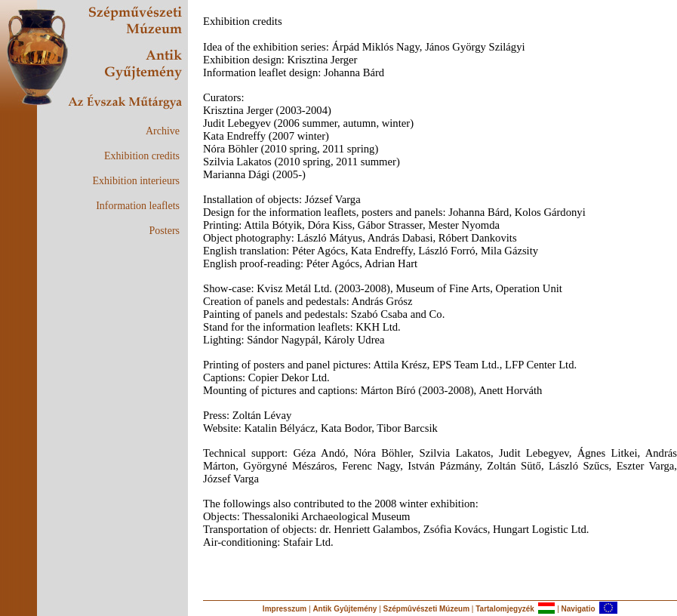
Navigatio (579, 609)
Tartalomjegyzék (505, 609)
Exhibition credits (142, 156)
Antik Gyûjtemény (345, 609)
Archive (163, 131)
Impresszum (285, 609)
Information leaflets (138, 206)
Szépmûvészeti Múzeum (426, 609)
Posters (165, 231)
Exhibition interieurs (136, 181)
